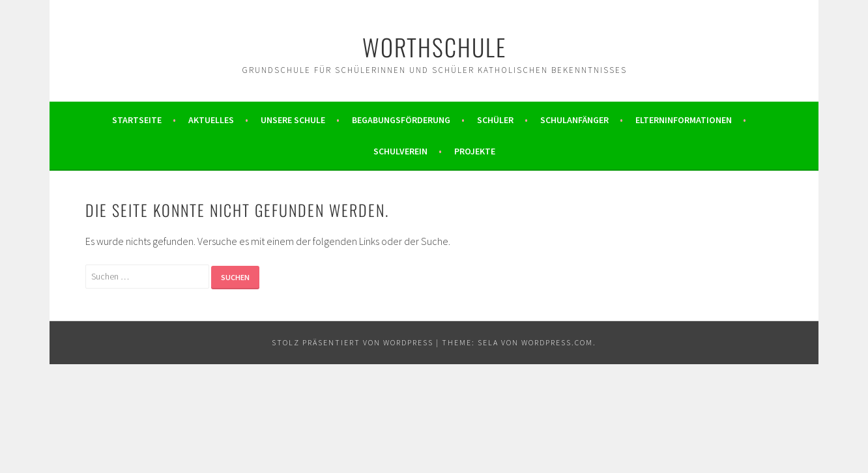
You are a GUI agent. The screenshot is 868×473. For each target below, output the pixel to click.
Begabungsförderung (401, 120)
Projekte (475, 151)
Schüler (495, 120)
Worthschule (434, 47)
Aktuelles (211, 120)
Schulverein (400, 151)
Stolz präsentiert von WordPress (353, 342)
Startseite (137, 120)
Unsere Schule (293, 120)
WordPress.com (557, 342)
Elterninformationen (684, 120)
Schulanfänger (574, 120)
